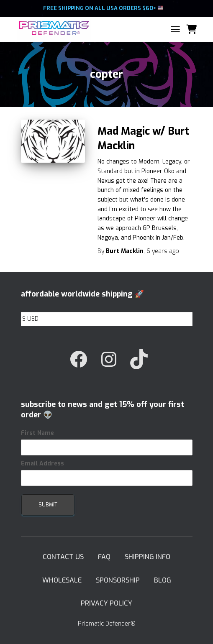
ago (163, 251)
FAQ (104, 557)
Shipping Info (148, 557)
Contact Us (63, 557)
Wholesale (62, 580)
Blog (163, 580)
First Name (37, 433)
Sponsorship (118, 580)
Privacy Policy (106, 603)
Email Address (42, 464)
